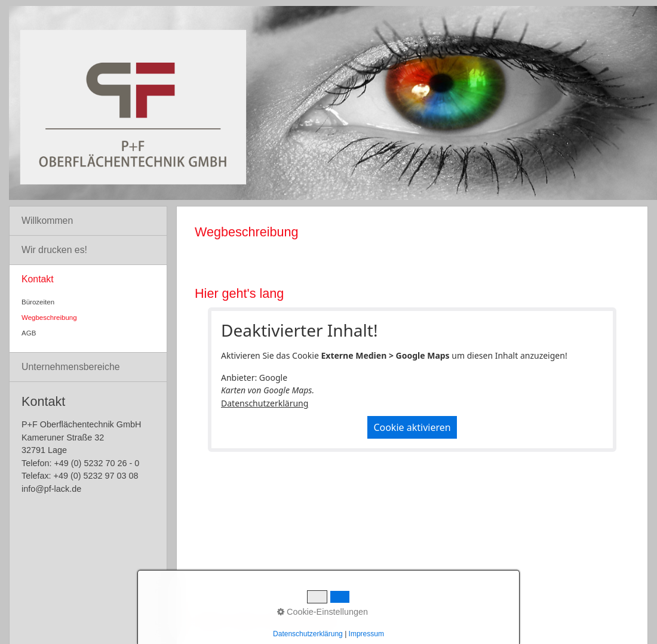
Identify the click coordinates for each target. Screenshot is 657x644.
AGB (29, 333)
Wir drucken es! (54, 250)
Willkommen (47, 221)
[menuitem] (88, 221)
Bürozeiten (38, 302)
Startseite (209, 621)
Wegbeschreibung (49, 318)
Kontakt (38, 279)
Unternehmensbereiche (71, 367)
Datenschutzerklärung (265, 403)
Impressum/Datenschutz (302, 621)
